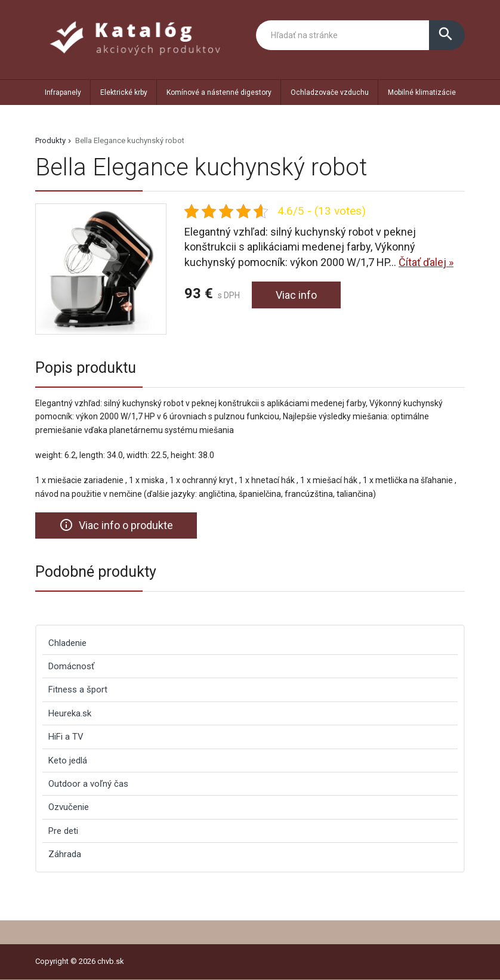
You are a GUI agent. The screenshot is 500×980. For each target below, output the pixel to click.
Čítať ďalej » (426, 262)
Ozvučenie (69, 807)
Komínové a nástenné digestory (219, 92)
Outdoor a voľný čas (88, 784)
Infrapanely (63, 92)
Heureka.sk (70, 713)
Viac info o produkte (116, 525)
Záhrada (65, 854)
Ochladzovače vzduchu (330, 92)
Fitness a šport (78, 690)
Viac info (296, 295)
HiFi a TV (66, 737)
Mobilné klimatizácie (422, 92)
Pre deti (63, 831)
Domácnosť (71, 666)
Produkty (50, 140)
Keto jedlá (68, 760)
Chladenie (67, 643)
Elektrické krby (124, 92)
